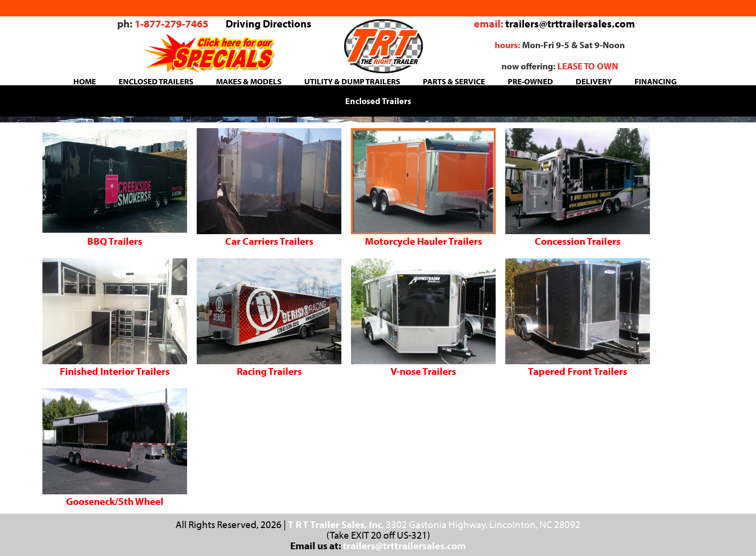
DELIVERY (594, 81)
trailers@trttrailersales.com (570, 24)
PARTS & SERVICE (454, 81)
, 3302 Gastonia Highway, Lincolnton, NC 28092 (434, 524)
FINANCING (656, 81)
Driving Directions (269, 24)
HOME (85, 81)
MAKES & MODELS (249, 81)
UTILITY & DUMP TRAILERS (352, 81)
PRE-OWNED (530, 81)
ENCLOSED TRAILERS (156, 81)
